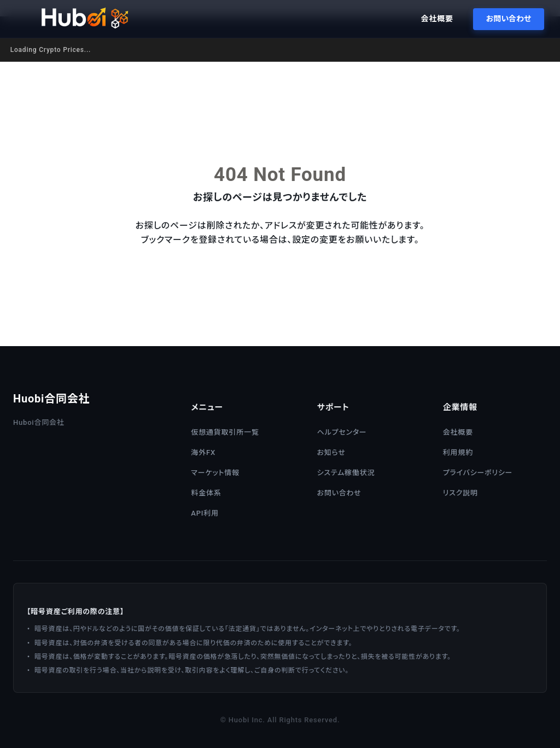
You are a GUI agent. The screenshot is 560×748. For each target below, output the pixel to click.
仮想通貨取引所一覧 (225, 432)
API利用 (205, 513)
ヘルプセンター (342, 432)
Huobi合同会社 (51, 399)
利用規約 (458, 452)
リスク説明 (460, 493)
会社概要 (435, 19)
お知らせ (331, 452)
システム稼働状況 (346, 473)
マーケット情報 (215, 473)
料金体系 (206, 493)
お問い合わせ (507, 19)
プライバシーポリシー (478, 473)
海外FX (203, 452)
